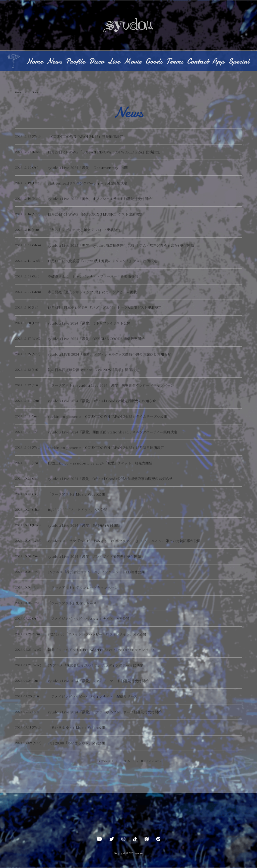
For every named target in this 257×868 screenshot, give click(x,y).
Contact (198, 62)
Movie (133, 62)
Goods (154, 62)
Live (114, 62)
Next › (149, 761)
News (54, 62)
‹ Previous (103, 761)
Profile (75, 62)
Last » (157, 761)
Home (35, 62)
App (218, 62)
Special (239, 62)
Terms (175, 62)
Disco (96, 62)
